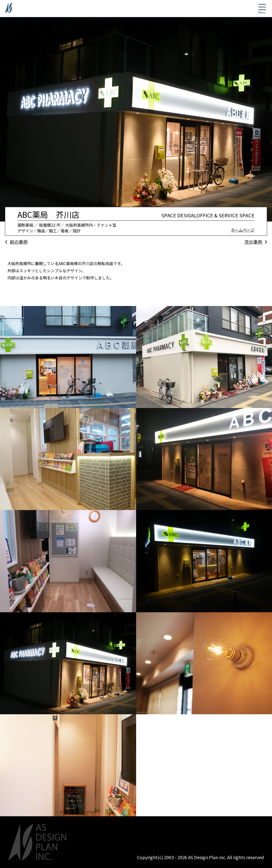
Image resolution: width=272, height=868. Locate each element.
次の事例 (253, 242)
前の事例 (19, 242)
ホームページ (243, 230)
